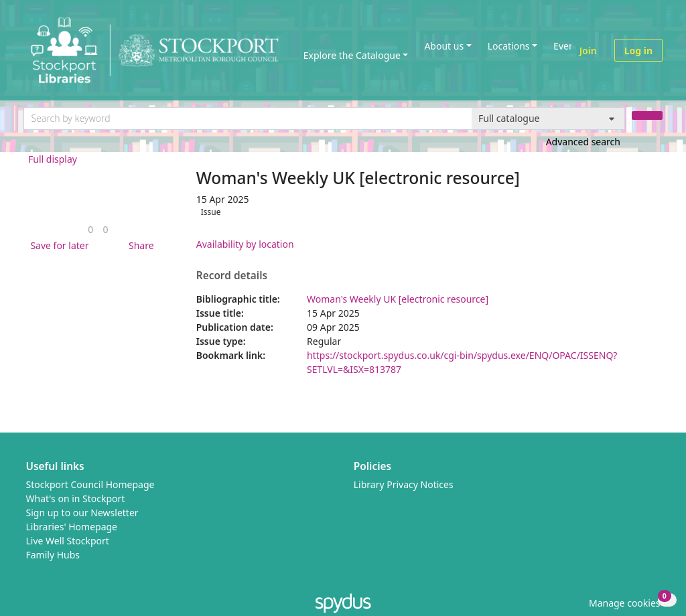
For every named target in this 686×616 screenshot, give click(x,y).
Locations (509, 46)
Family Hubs (53, 555)
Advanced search (583, 142)
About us (444, 46)
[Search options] (548, 119)
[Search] (647, 115)
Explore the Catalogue (352, 55)
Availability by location (245, 244)
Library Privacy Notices (404, 484)
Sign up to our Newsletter (82, 513)
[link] (90, 229)
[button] (57, 245)
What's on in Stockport (76, 498)
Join (588, 51)
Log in (638, 51)
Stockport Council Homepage (90, 484)
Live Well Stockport (68, 541)
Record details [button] (232, 276)
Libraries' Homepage (72, 527)
